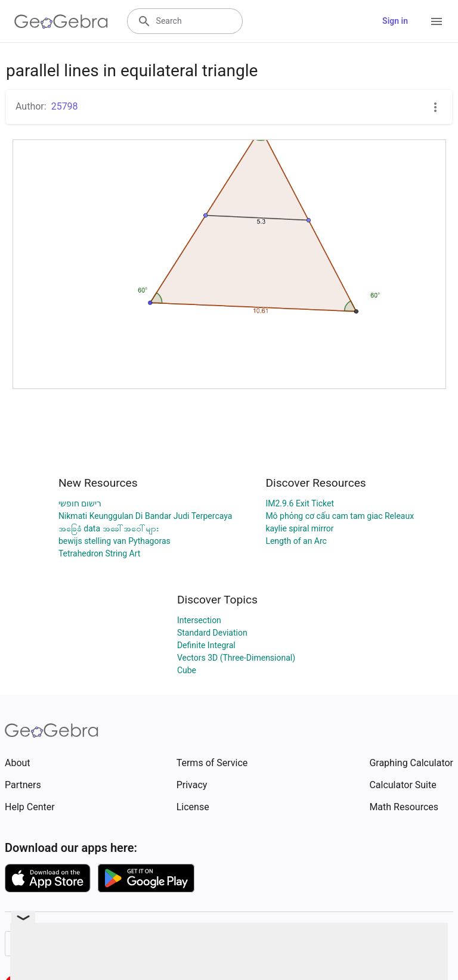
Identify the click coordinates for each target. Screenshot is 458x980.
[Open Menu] (437, 21)
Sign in (395, 21)
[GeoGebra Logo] (61, 21)
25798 (65, 106)
